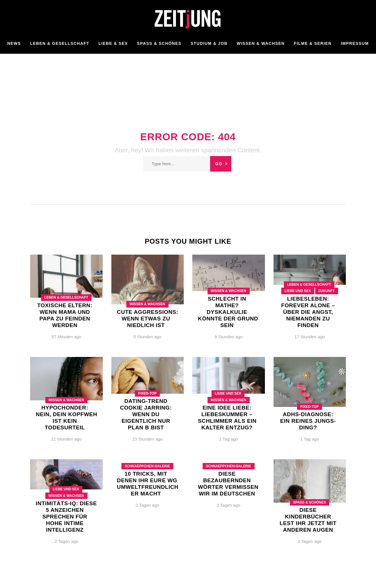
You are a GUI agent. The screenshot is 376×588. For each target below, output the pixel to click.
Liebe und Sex (298, 291)
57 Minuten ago (66, 337)
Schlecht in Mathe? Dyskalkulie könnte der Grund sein (228, 312)
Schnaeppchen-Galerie (147, 466)
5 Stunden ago (148, 337)
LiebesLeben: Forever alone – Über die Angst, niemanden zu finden (308, 312)
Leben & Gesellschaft (66, 297)
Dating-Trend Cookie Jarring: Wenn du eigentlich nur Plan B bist (146, 414)
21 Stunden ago (66, 439)
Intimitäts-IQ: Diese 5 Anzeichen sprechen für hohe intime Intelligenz (66, 517)
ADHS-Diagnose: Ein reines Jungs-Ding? (308, 421)
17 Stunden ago (310, 337)
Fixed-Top (147, 393)
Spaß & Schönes (309, 502)
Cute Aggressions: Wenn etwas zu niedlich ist (148, 319)
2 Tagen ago (66, 541)
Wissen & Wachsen (147, 304)
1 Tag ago (228, 439)
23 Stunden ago (148, 439)
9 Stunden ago (228, 337)
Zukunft (326, 291)
